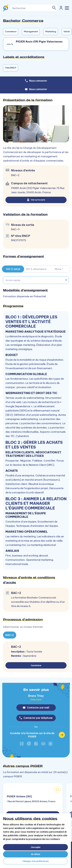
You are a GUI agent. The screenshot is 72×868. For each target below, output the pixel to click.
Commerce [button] (11, 31)
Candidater (36, 665)
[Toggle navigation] (67, 8)
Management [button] (31, 31)
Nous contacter (36, 89)
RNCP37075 (19, 240)
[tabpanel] (36, 550)
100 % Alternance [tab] (36, 269)
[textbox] (36, 280)
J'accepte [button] (35, 847)
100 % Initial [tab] (13, 269)
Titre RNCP (11, 68)
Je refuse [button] (35, 854)
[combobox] (36, 280)
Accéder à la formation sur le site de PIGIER (37, 735)
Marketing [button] (51, 31)
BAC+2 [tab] (10, 635)
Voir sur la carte (36, 200)
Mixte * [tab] (59, 269)
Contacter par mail (36, 708)
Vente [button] (67, 31)
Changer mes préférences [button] (36, 861)
